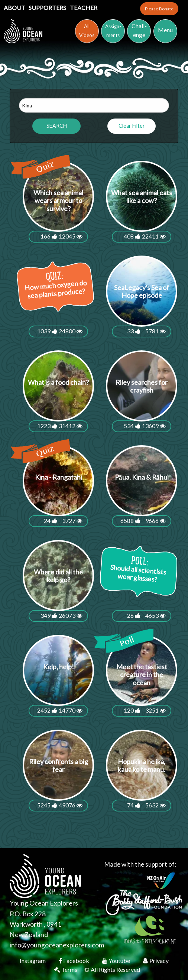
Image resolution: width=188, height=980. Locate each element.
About (15, 8)
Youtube (117, 961)
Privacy (156, 961)
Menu (165, 30)
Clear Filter (132, 126)
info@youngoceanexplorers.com (57, 945)
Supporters (48, 8)
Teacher (84, 8)
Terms (66, 969)
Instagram (33, 961)
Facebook (74, 961)
